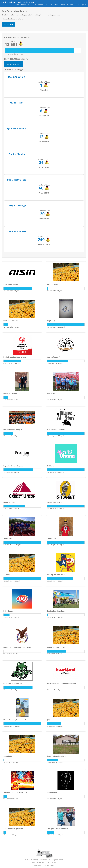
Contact (70, 5)
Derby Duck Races (40, 860)
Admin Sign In (81, 5)
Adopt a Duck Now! (13, 64)
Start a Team (9, 24)
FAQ (47, 5)
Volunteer (55, 5)
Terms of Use (52, 862)
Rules (63, 5)
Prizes (41, 5)
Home (16, 5)
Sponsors (32, 5)
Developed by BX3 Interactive (44, 865)
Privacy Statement (38, 862)
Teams (24, 5)
